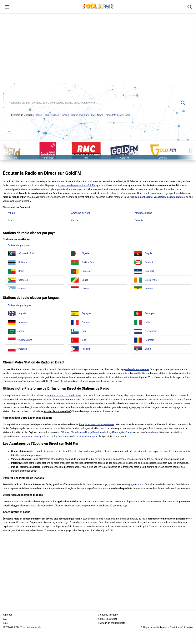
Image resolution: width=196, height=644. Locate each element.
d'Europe (116, 432)
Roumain (149, 340)
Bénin (21, 271)
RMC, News (97, 115)
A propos (8, 615)
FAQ (5, 619)
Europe (75, 221)
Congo (85, 280)
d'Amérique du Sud (101, 432)
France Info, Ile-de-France (118, 115)
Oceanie (139, 221)
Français (65, 115)
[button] (7, 7)
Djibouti (22, 289)
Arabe (21, 331)
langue (132, 396)
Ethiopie (149, 289)
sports (140, 484)
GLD (98, 6)
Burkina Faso (88, 262)
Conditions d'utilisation (181, 627)
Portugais (150, 313)
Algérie (85, 253)
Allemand (23, 322)
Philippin (86, 349)
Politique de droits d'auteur (154, 627)
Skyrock (55, 115)
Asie (10, 221)
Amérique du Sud (143, 213)
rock (67, 436)
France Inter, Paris (80, 115)
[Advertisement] (98, 49)
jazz (49, 436)
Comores (23, 280)
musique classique (34, 436)
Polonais (23, 349)
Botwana (23, 262)
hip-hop (58, 436)
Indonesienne (25, 340)
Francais (86, 322)
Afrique (12, 213)
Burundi (149, 262)
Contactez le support (109, 615)
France (38, 115)
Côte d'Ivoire (151, 280)
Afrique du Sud (26, 253)
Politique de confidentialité (112, 623)
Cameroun (87, 271)
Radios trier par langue (19, 305)
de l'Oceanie (128, 432)
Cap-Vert (149, 271)
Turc (84, 340)
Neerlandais (151, 331)
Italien (148, 322)
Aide (5, 623)
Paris (46, 115)
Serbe (148, 349)
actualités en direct (173, 400)
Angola (148, 253)
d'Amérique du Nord (80, 432)
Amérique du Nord (80, 213)
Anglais (22, 313)
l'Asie (155, 432)
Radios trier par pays (18, 245)
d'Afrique (65, 432)
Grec (84, 331)
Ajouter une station (108, 619)
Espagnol (86, 313)
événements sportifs (77, 403)
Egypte (85, 289)
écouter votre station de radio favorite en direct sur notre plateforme (62, 369)
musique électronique (87, 436)
